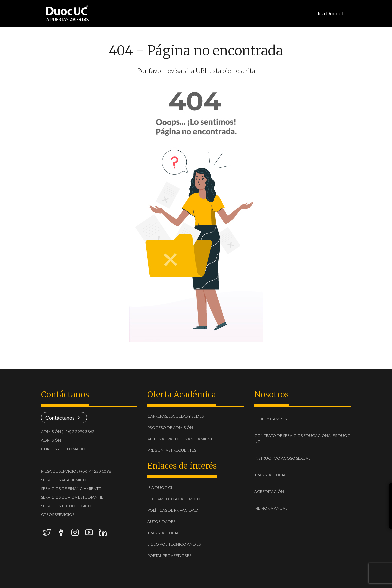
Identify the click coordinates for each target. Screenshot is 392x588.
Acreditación (279, 491)
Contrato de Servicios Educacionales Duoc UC (302, 438)
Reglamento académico (174, 499)
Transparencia (163, 533)
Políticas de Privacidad (173, 510)
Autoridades (161, 521)
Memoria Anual (281, 508)
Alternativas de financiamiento (181, 439)
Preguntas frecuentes (172, 450)
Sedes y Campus (281, 418)
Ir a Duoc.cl (330, 13)
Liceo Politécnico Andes (174, 544)
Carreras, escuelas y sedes (175, 416)
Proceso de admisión (170, 427)
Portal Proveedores (169, 555)
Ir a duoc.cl (160, 487)
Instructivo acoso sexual (293, 458)
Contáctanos (64, 417)
